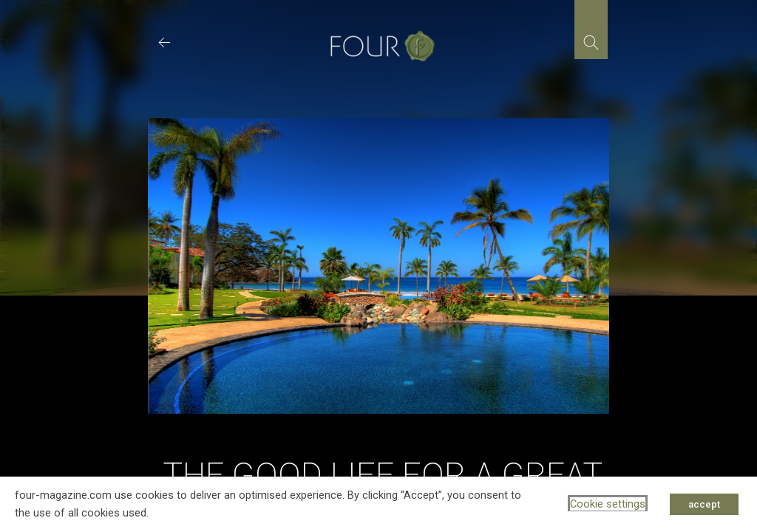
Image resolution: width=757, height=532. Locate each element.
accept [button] (704, 504)
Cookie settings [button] (608, 504)
